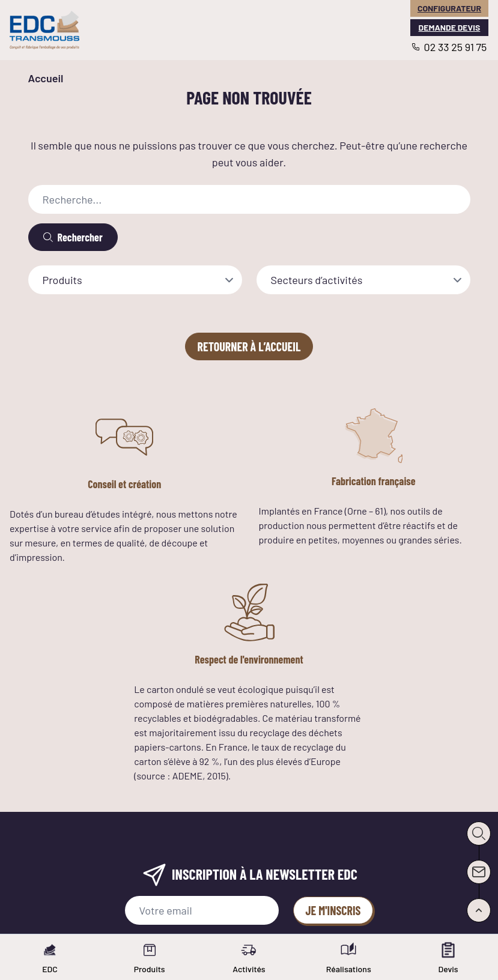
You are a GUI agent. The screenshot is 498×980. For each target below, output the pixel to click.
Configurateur (449, 8)
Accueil (46, 78)
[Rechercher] (73, 237)
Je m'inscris (333, 910)
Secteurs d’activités (317, 280)
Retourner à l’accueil (249, 346)
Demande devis (450, 27)
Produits (62, 280)
